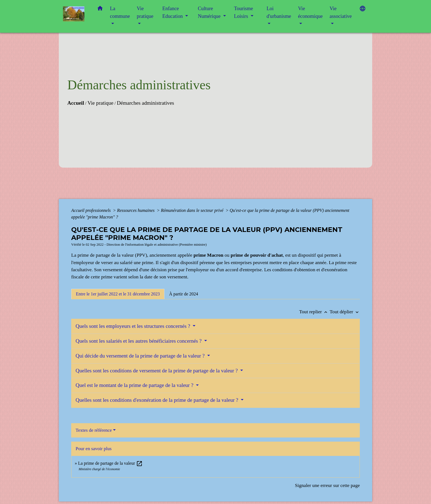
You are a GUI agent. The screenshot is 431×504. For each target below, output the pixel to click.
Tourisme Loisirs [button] (243, 12)
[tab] (118, 294)
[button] (100, 9)
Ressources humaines (136, 210)
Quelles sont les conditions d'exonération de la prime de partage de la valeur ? (158, 400)
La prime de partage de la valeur (110, 463)
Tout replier (315, 312)
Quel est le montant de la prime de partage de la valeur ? (135, 385)
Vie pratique (100, 103)
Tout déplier (345, 312)
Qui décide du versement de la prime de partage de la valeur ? (141, 356)
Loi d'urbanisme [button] (279, 12)
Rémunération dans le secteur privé (193, 210)
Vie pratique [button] (145, 12)
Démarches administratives (145, 103)
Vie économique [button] (310, 12)
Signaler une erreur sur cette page (327, 485)
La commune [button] (120, 12)
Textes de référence (94, 430)
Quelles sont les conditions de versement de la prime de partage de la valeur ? (157, 371)
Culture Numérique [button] (210, 12)
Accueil (76, 103)
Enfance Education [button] (173, 12)
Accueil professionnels (92, 210)
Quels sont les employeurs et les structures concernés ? (134, 326)
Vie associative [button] (341, 12)
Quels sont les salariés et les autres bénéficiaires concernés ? (139, 341)
